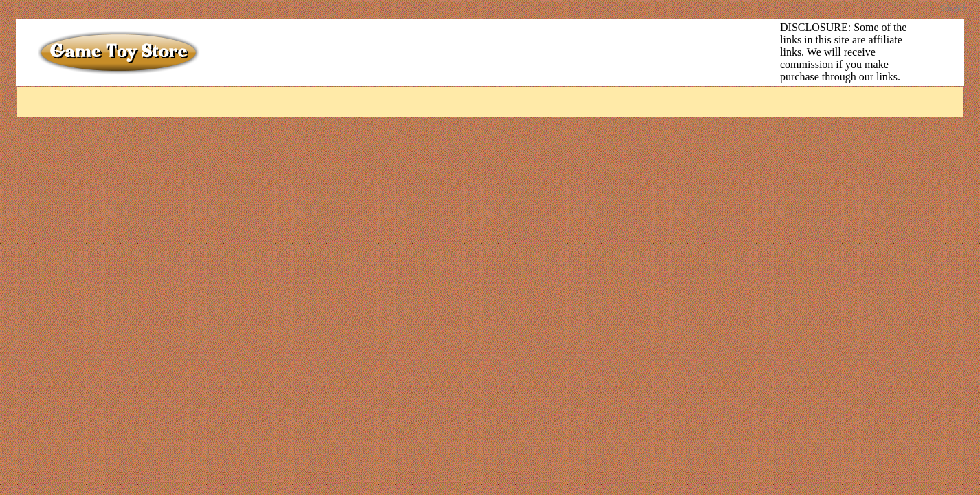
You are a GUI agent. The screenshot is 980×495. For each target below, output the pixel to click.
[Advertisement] (489, 52)
